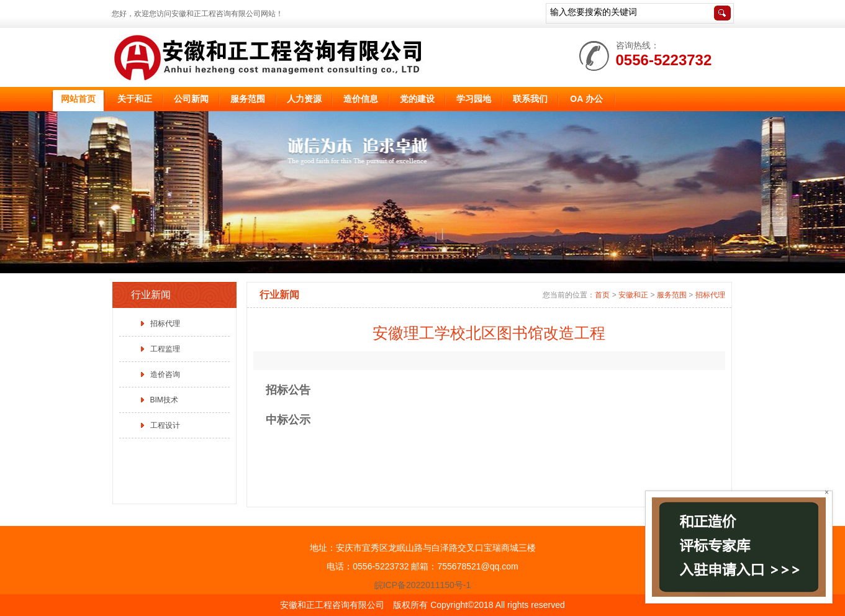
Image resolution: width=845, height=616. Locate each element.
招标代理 (165, 324)
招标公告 (288, 390)
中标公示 (288, 420)
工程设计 (165, 425)
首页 (602, 295)
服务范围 (672, 295)
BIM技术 (164, 400)
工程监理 (165, 349)
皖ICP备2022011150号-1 (423, 585)
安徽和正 (633, 295)
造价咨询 (165, 374)
